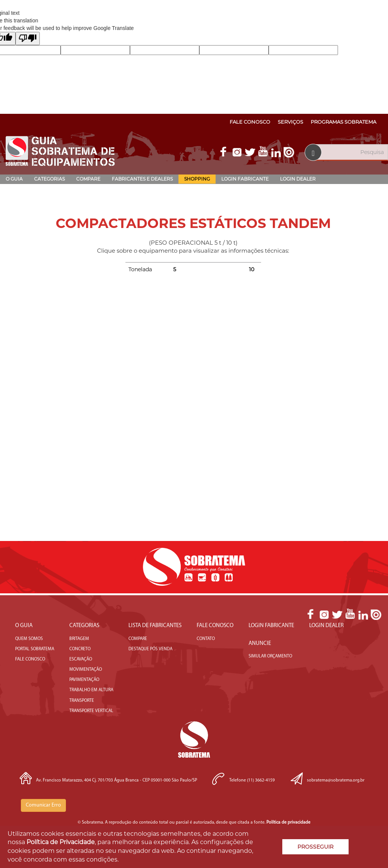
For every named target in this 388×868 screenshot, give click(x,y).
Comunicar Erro (43, 805)
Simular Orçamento (270, 656)
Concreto (80, 649)
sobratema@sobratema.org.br (336, 780)
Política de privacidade (288, 822)
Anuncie (260, 644)
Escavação (81, 659)
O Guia (14, 179)
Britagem (79, 639)
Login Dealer (298, 179)
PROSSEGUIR (315, 847)
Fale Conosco (250, 122)
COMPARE (138, 639)
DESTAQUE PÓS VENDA (150, 649)
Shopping (197, 179)
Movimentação (86, 670)
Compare (88, 179)
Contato (206, 639)
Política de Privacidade (61, 842)
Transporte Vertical (91, 711)
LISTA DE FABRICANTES (155, 626)
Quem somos (29, 639)
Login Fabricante (245, 179)
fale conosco (30, 659)
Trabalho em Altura (91, 690)
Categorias (49, 179)
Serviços (290, 122)
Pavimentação (84, 680)
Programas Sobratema (343, 122)
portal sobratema (35, 649)
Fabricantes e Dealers (142, 179)
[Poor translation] (28, 39)
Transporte (82, 701)
